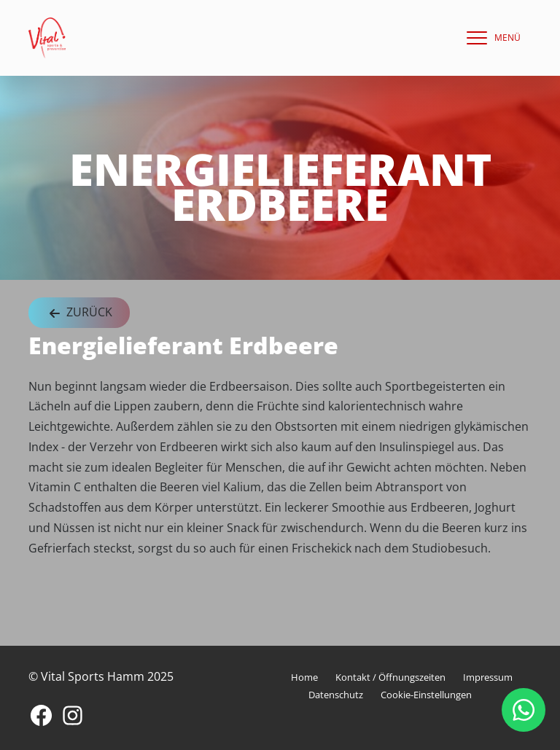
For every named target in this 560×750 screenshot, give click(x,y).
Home (304, 677)
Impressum (488, 677)
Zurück (79, 313)
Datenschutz (336, 695)
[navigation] (490, 38)
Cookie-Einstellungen (426, 695)
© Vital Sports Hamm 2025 (101, 676)
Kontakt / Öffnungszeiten (390, 677)
